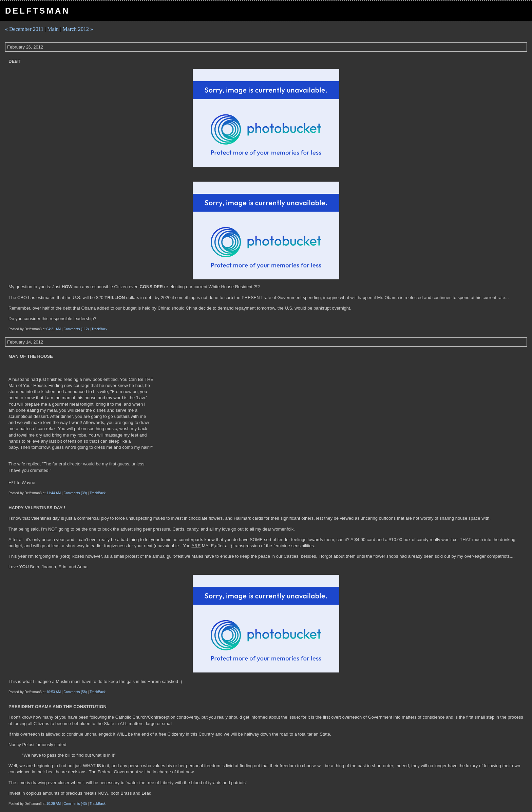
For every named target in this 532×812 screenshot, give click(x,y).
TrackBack (100, 329)
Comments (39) (75, 493)
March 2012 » (78, 29)
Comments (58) (75, 692)
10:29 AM (54, 804)
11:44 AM (54, 493)
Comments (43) (75, 804)
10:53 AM (54, 692)
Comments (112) (76, 329)
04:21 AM (54, 329)
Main (53, 29)
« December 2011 (24, 29)
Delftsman (37, 11)
